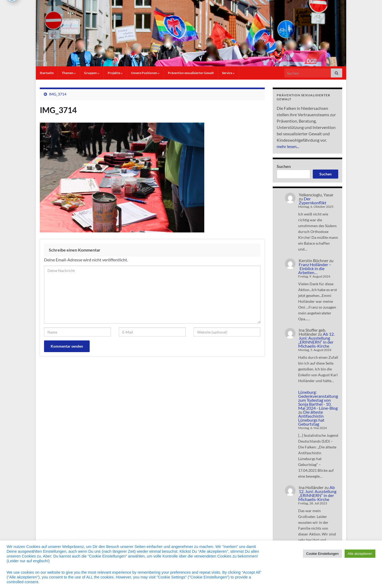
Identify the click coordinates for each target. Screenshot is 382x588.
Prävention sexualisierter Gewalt (191, 73)
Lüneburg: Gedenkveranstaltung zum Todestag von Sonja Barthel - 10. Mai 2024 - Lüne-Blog (318, 400)
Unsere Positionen (145, 73)
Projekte (115, 73)
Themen (69, 73)
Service (228, 73)
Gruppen (92, 73)
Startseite (47, 73)
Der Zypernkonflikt (312, 201)
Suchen (284, 166)
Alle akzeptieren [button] (360, 554)
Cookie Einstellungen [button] (322, 554)
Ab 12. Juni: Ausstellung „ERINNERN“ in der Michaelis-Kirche (316, 340)
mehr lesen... (288, 146)
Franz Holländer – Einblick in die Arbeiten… (315, 268)
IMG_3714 (58, 94)
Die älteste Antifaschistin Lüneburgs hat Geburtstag (311, 418)
